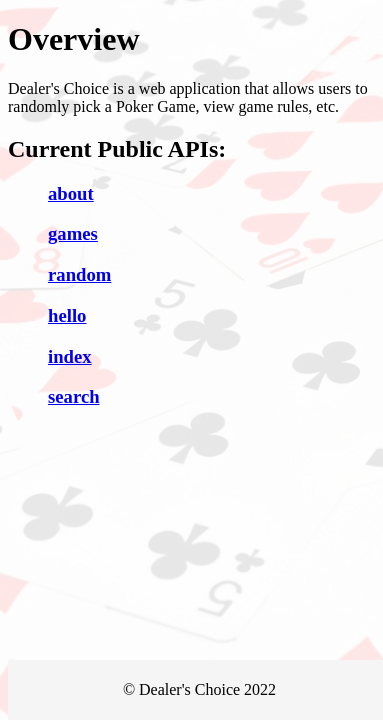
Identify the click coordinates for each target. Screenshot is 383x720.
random (79, 274)
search (74, 396)
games (73, 233)
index (70, 356)
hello (67, 315)
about (71, 193)
